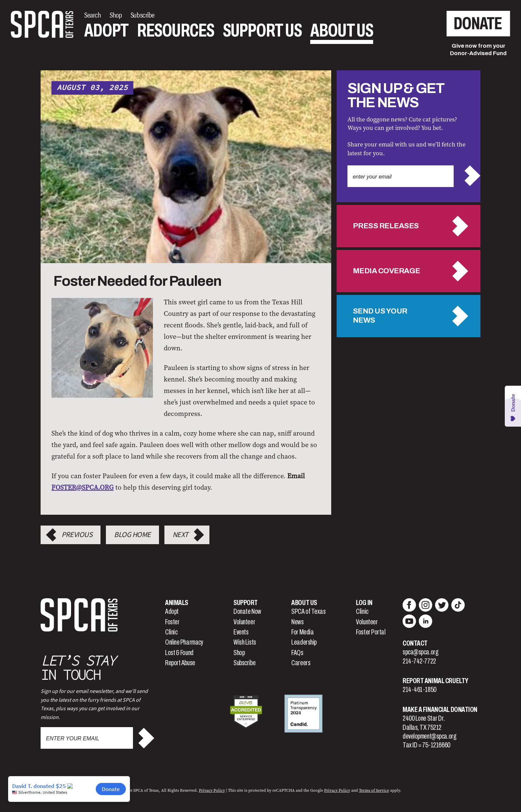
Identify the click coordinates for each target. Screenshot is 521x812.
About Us (342, 30)
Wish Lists (245, 642)
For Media (302, 632)
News (297, 622)
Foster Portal (371, 632)
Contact (415, 643)
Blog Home (132, 535)
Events (241, 632)
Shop (239, 653)
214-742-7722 (419, 661)
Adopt (106, 30)
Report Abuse (180, 663)
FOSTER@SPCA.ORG (83, 487)
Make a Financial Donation (440, 710)
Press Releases (386, 226)
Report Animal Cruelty (435, 681)
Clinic (171, 632)
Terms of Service (374, 790)
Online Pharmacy (184, 642)
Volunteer (244, 622)
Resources (176, 30)
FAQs (297, 653)
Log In (364, 603)
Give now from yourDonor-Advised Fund (478, 50)
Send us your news (380, 316)
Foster (172, 622)
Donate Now (247, 611)
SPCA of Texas (308, 611)
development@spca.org (429, 736)
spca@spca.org (420, 652)
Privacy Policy (212, 790)
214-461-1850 (420, 690)
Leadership (304, 642)
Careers (301, 663)
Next (180, 535)
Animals (177, 603)
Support (246, 603)
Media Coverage (387, 271)
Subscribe (244, 663)
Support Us (262, 30)
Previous (77, 535)
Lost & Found (179, 653)
